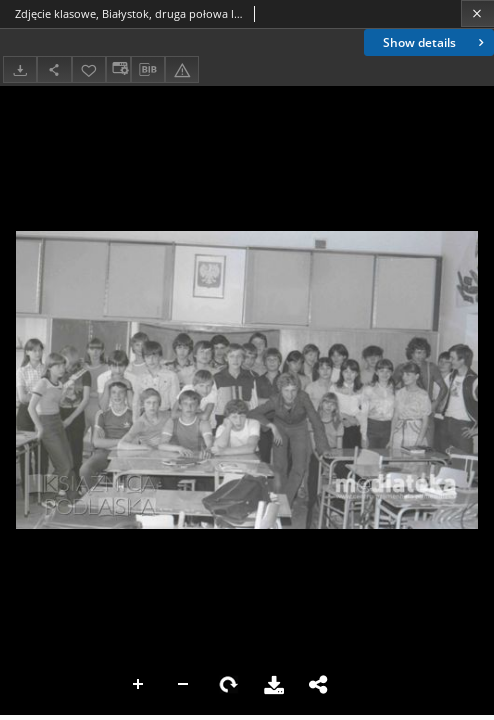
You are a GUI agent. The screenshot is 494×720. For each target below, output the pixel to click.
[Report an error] (182, 69)
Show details (435, 42)
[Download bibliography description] (148, 70)
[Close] (477, 13)
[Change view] (118, 69)
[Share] (54, 69)
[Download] (20, 69)
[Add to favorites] (89, 69)
